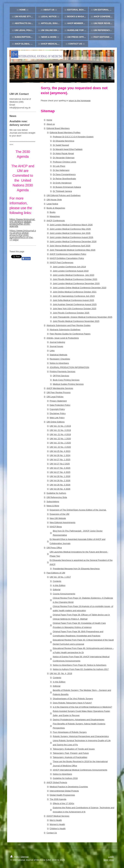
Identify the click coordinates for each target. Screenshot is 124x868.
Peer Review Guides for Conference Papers (70, 334)
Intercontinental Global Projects (64, 791)
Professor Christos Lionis (65, 162)
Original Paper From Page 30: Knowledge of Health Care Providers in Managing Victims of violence (79, 625)
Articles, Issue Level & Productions (63, 338)
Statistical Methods (58, 355)
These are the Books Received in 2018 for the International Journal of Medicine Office (80, 764)
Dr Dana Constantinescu (64, 174)
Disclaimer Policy (58, 413)
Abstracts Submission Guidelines (65, 330)
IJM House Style (54, 200)
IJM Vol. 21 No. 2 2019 (60, 426)
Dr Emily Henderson (62, 183)
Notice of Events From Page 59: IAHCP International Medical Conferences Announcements (81, 659)
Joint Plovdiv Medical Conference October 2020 (75, 279)
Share (26, 259)
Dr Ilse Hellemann (61, 170)
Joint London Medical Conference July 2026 (70, 233)
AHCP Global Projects (57, 782)
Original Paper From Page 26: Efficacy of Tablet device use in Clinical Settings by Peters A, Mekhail (81, 617)
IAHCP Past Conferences (61, 262)
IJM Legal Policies (55, 397)
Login (111, 857)
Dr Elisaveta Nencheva (63, 141)
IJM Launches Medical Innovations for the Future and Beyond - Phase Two (79, 554)
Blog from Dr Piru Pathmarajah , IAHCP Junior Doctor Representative (78, 533)
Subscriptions (53, 501)
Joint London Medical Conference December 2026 (73, 242)
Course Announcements (64, 594)
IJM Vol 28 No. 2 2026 (60, 481)
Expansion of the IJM (59, 514)
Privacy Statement (58, 401)
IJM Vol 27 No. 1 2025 (60, 460)
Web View (109, 860)
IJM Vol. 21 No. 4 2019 (60, 434)
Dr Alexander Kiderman (64, 158)
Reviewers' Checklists (60, 359)
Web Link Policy (57, 418)
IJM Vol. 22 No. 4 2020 (60, 447)
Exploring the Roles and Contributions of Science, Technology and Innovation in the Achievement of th (84, 810)
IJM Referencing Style (57, 497)
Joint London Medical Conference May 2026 (70, 229)
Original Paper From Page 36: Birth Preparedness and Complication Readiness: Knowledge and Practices (78, 634)
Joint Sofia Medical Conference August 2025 (73, 300)
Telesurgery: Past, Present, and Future (71, 753)
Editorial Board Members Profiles (65, 132)
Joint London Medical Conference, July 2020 (74, 275)
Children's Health (58, 829)
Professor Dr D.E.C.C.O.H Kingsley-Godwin (73, 137)
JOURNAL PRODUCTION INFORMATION (69, 367)
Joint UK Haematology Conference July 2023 (74, 296)
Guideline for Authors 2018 (65, 778)
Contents (57, 581)
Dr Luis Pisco (59, 166)
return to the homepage (80, 101)
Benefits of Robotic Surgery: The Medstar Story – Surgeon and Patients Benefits (82, 692)
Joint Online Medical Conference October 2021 (75, 292)
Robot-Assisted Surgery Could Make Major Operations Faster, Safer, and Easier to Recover (82, 713)
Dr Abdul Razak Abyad (63, 153)
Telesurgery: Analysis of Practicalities (70, 757)
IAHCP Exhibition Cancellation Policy (67, 258)
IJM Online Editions (56, 422)
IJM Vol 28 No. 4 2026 (60, 489)
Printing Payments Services (62, 372)
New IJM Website (58, 518)
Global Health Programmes (62, 795)
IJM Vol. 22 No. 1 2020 (60, 439)
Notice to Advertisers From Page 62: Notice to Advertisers (80, 665)
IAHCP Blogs (56, 527)
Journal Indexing (57, 342)
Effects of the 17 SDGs (63, 803)
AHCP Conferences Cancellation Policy (68, 254)
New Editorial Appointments (62, 522)
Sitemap (24, 857)
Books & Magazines (56, 208)
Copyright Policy (57, 409)
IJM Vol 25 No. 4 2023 (60, 451)
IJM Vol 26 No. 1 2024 (60, 455)
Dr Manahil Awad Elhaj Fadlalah (68, 149)
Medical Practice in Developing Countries (69, 787)
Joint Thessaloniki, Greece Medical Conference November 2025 (83, 317)
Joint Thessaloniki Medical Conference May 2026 (72, 250)
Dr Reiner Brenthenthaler (65, 179)
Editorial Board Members (58, 128)
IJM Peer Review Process (59, 392)
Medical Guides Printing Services (68, 384)
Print (15, 857)
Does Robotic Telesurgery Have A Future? (72, 703)
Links (52, 351)
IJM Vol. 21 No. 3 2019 (60, 430)
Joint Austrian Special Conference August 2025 (75, 304)
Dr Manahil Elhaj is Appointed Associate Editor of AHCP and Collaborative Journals (77, 541)
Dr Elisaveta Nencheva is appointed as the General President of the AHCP (81, 562)
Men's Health (56, 820)
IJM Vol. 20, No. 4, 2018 (61, 673)
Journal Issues (56, 346)
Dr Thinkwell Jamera (62, 191)
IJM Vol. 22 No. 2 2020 (60, 443)
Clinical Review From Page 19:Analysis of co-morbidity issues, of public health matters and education (83, 608)
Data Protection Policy (60, 405)
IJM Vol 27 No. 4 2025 (60, 472)
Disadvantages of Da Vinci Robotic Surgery (73, 699)
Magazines (55, 216)
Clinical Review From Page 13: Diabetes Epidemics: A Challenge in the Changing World (83, 600)
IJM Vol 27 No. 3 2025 (60, 468)
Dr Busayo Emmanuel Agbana (67, 187)
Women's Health (57, 824)
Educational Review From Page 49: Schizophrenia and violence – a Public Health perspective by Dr (83, 650)
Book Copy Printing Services (66, 380)
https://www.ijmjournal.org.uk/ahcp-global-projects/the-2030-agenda (22, 223)
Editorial (57, 590)
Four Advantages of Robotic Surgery (70, 732)
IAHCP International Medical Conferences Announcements (80, 770)
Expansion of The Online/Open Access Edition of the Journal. (78, 510)
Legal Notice (52, 204)
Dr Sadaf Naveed (61, 145)
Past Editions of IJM (56, 573)
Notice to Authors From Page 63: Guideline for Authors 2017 (81, 669)
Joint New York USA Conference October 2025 (75, 309)
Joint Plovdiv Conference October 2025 (71, 313)
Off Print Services (61, 376)
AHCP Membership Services (60, 388)
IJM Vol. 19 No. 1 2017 (60, 577)
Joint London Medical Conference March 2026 (71, 225)
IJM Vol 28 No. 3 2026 (60, 485)
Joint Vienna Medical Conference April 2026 (70, 246)
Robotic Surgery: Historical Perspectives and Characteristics (81, 736)
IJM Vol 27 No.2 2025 (60, 464)
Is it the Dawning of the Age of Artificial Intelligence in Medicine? (82, 707)
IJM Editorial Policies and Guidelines (63, 195)
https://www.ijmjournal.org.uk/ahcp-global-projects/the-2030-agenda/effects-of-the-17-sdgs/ (23, 235)
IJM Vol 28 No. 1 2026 (60, 476)
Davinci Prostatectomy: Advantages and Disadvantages (79, 720)
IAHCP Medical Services (58, 816)
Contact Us (52, 833)
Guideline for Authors (56, 493)
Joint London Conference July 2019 (69, 267)
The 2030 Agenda (58, 799)
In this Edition (59, 585)
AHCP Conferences (56, 221)
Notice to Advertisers (59, 363)
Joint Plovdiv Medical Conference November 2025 (76, 321)
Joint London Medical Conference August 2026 (71, 237)
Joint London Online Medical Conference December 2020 (80, 288)
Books (52, 212)
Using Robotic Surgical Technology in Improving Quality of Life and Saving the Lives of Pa (82, 743)
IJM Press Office (54, 548)
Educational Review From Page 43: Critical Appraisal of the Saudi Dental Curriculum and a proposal (83, 642)
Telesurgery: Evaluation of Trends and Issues (74, 749)
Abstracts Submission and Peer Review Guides (68, 325)
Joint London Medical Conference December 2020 (76, 283)
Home (49, 120)
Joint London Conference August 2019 (71, 271)
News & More (53, 506)
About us (51, 124)
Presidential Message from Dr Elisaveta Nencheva (76, 569)
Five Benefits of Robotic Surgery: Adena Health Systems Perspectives (79, 726)
